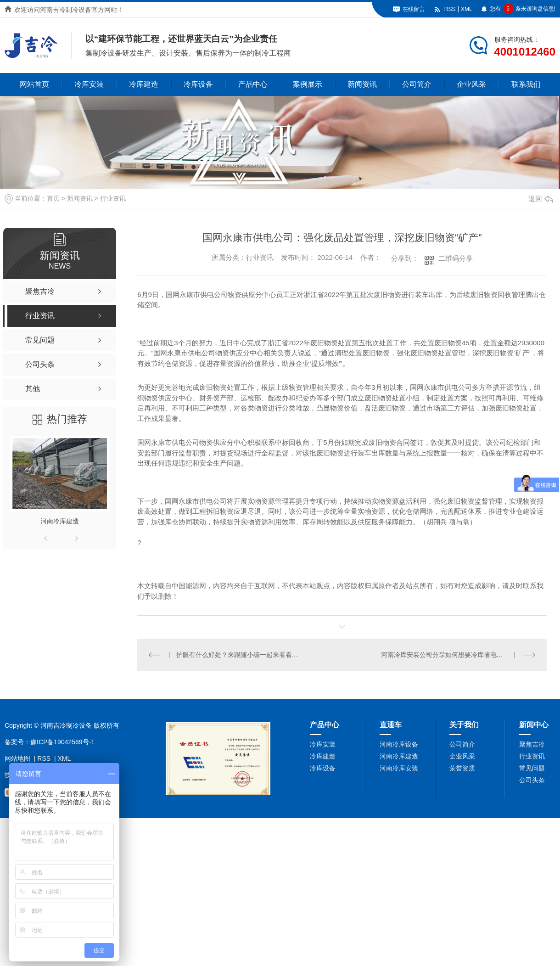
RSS (450, 9)
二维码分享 (456, 258)
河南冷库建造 (60, 521)
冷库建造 (144, 84)
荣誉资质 (462, 768)
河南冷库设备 (399, 744)
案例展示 (308, 84)
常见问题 (532, 768)
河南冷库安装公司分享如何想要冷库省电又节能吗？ (455, 655)
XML (467, 9)
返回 (541, 199)
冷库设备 (198, 84)
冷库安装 (89, 84)
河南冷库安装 (399, 768)
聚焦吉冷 (532, 744)
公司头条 (532, 780)
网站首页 (34, 84)
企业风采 (471, 84)
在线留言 (414, 9)
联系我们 (526, 84)
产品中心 (253, 84)
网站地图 (17, 758)
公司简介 (417, 84)
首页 (53, 198)
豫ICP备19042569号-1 (62, 742)
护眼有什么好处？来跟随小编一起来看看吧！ (240, 655)
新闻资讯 (362, 84)
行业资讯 (113, 198)
